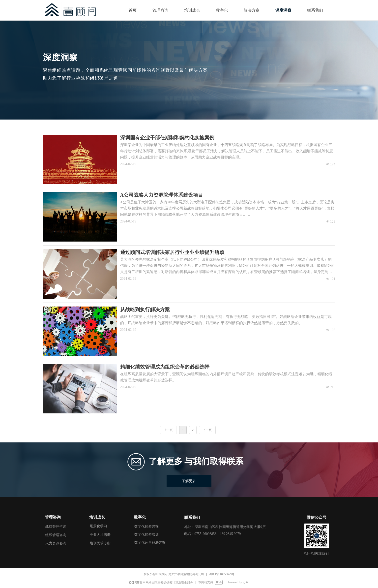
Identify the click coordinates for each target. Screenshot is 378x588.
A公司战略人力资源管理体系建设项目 (162, 195)
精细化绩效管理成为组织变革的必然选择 (165, 367)
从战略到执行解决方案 (145, 309)
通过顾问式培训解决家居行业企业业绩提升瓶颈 (172, 252)
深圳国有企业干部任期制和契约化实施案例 (167, 138)
